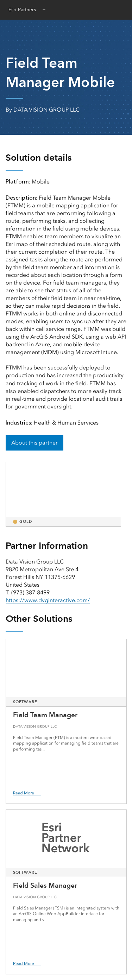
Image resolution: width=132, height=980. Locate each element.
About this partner (34, 443)
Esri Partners (22, 10)
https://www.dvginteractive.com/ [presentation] (48, 600)
